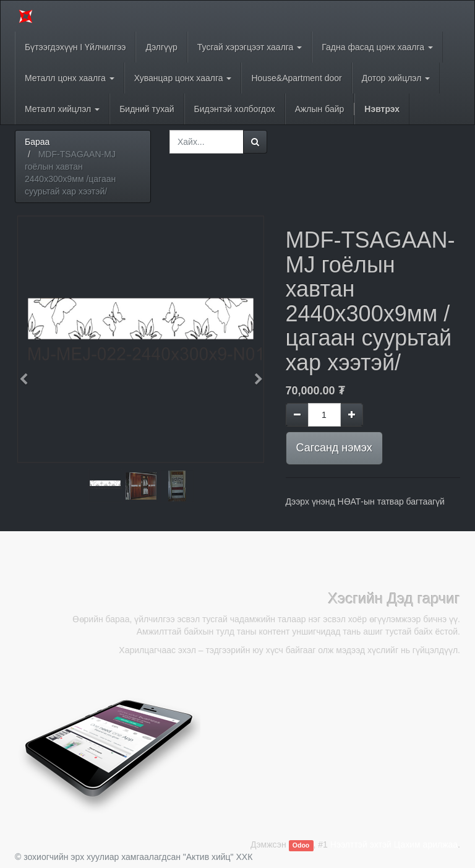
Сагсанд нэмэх (334, 448)
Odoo (301, 845)
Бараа (37, 142)
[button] (28, 373)
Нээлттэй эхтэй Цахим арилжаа (394, 844)
